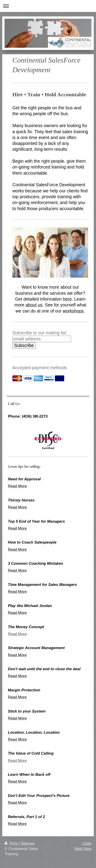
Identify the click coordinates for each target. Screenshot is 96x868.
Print (11, 843)
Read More (17, 634)
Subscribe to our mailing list (39, 333)
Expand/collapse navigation (48, 6)
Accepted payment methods (40, 368)
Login (87, 843)
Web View (83, 849)
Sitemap (27, 843)
